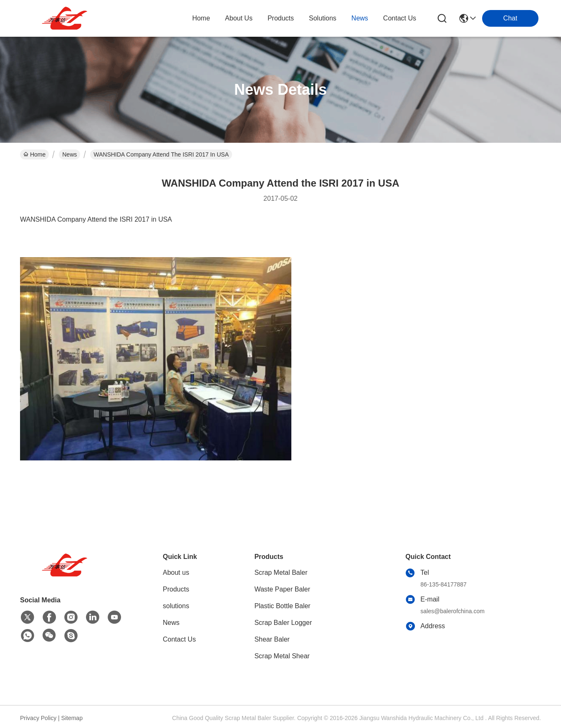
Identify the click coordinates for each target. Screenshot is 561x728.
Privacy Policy (38, 718)
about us (239, 18)
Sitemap (72, 718)
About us (176, 573)
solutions (323, 18)
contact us (400, 18)
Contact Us (179, 639)
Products (176, 589)
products (281, 18)
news (360, 18)
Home (201, 18)
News (69, 154)
